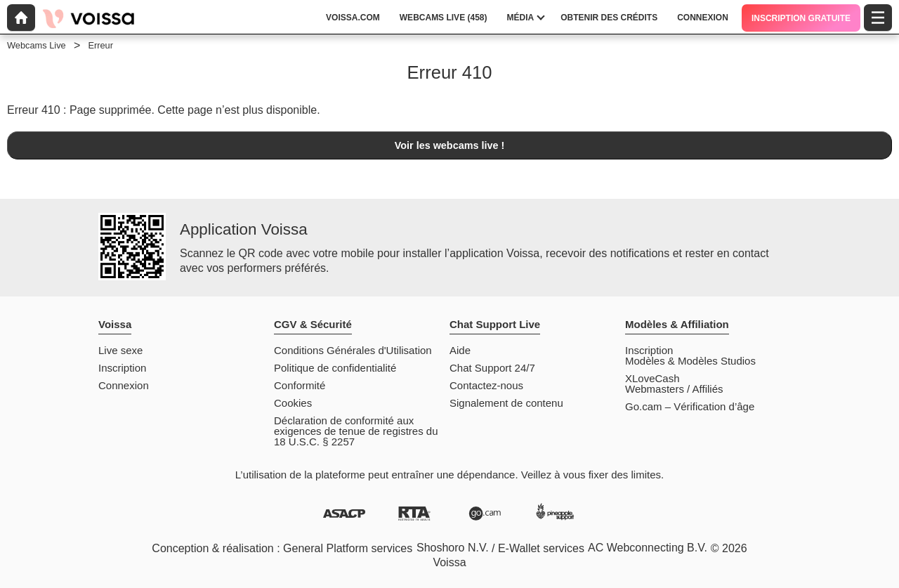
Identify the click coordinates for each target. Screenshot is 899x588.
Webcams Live (37, 45)
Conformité (300, 385)
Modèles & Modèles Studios (690, 361)
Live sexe (120, 350)
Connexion (124, 385)
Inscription (122, 368)
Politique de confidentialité (335, 368)
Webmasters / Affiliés (674, 389)
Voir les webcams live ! (450, 145)
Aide (460, 350)
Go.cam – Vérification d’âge (690, 406)
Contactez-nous (486, 385)
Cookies (293, 403)
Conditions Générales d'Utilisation (353, 350)
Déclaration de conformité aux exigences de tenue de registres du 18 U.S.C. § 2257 (356, 431)
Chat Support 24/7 (492, 368)
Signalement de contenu (506, 403)
